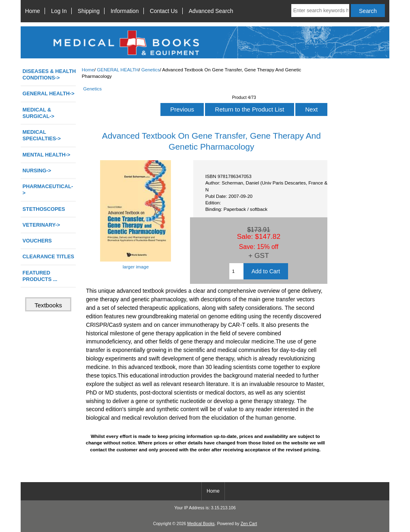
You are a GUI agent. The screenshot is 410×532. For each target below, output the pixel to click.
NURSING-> (37, 171)
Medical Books (201, 524)
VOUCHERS (37, 241)
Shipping (89, 11)
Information (125, 11)
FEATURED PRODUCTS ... (40, 276)
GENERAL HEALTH (118, 70)
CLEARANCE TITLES (49, 256)
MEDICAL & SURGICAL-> (38, 113)
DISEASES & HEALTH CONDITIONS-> (49, 74)
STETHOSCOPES (44, 209)
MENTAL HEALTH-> (47, 155)
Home (33, 11)
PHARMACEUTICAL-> (48, 190)
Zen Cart (249, 524)
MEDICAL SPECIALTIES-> (42, 135)
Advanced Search (211, 11)
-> (49, 93)
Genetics (151, 70)
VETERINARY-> (42, 225)
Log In (59, 11)
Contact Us (164, 11)
